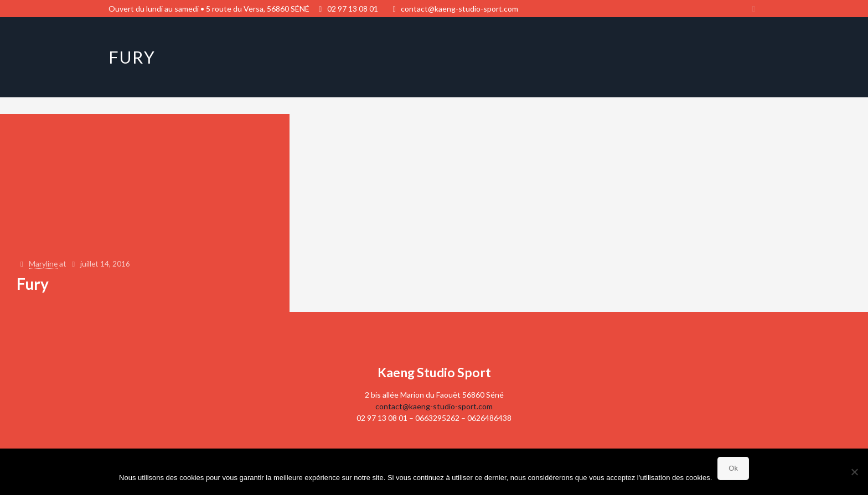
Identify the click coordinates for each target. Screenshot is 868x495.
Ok (733, 468)
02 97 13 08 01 (353, 9)
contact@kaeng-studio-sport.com (459, 9)
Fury (33, 284)
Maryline (44, 264)
